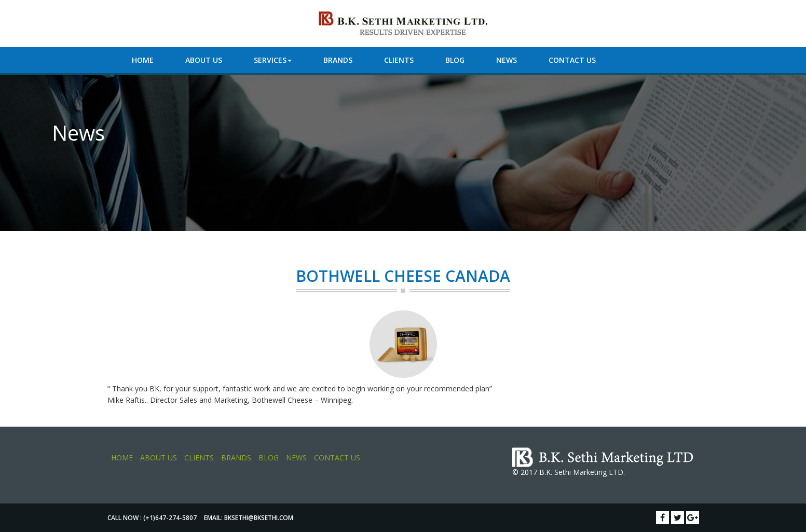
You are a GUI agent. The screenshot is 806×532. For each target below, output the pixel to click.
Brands (338, 60)
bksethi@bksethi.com (259, 518)
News (507, 60)
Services (273, 60)
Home (143, 60)
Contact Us (572, 60)
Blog (455, 60)
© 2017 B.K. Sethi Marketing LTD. (569, 472)
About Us (204, 60)
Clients (399, 60)
